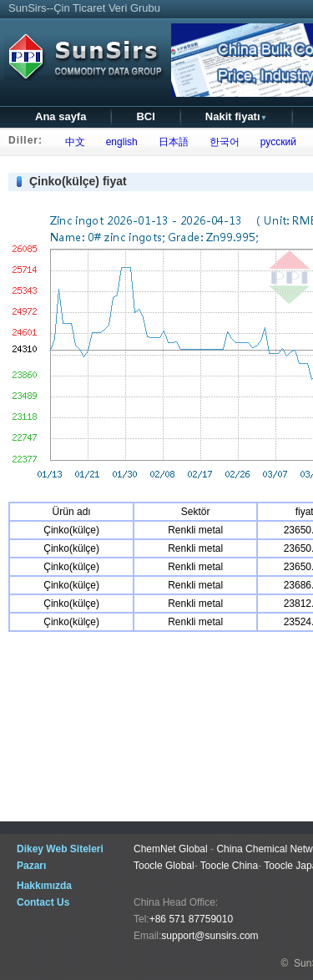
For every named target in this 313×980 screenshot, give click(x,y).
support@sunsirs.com (210, 936)
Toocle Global (164, 866)
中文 (72, 142)
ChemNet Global (171, 849)
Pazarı (31, 866)
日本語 (171, 142)
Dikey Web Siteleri (60, 849)
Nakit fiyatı (237, 116)
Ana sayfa (61, 116)
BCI (145, 116)
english (119, 142)
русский (275, 142)
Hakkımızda (44, 886)
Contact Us (43, 902)
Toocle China (229, 866)
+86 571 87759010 (191, 919)
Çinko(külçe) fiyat (78, 181)
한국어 (222, 142)
